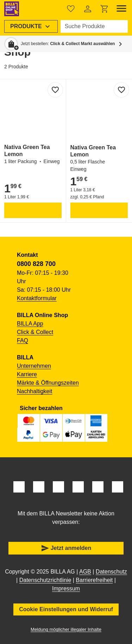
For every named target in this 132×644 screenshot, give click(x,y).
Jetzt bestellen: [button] (68, 44)
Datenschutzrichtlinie (45, 580)
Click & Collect (35, 332)
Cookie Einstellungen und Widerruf (66, 609)
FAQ (23, 340)
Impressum (66, 589)
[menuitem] (31, 26)
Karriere (27, 374)
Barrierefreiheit (94, 580)
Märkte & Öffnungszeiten (48, 383)
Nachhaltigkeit (35, 391)
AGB (85, 572)
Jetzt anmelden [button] (66, 548)
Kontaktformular (37, 298)
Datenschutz (111, 572)
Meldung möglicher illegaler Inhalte (66, 629)
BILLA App (30, 324)
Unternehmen (34, 366)
